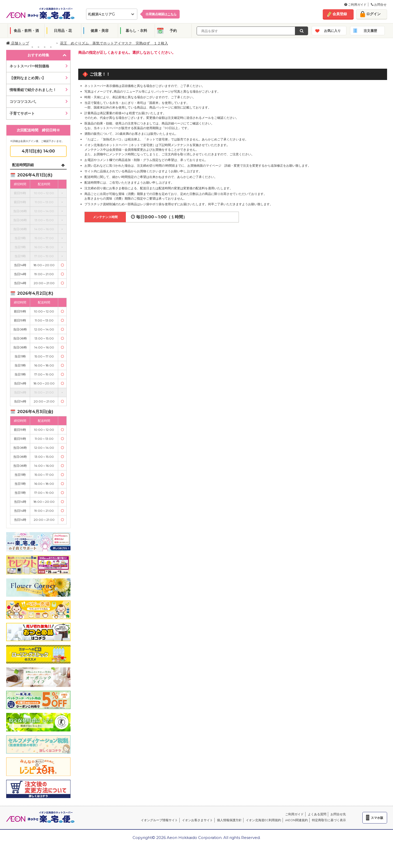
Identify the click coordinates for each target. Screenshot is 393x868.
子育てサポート (22, 113)
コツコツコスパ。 (24, 102)
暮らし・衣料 (136, 31)
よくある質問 (317, 814)
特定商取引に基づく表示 (329, 820)
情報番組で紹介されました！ (33, 90)
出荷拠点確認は (161, 14)
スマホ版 (377, 818)
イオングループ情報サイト (159, 820)
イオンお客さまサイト (197, 820)
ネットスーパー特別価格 (29, 66)
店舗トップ (18, 43)
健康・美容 (100, 31)
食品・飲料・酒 (26, 31)
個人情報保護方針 (229, 820)
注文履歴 (370, 31)
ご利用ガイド (355, 5)
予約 (173, 31)
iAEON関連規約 (296, 820)
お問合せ (379, 5)
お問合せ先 (338, 814)
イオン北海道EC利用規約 (263, 820)
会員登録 (340, 14)
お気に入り (332, 31)
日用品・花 (63, 31)
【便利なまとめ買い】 (28, 78)
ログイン (373, 14)
